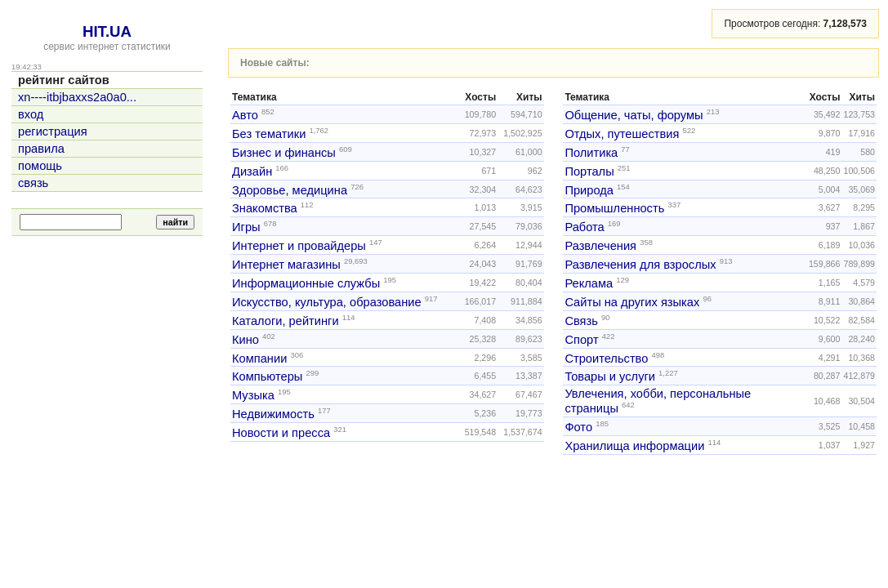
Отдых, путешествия (622, 134)
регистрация (53, 131)
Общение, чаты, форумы (634, 115)
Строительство (606, 358)
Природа (589, 189)
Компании (259, 358)
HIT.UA (107, 31)
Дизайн (252, 171)
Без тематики (269, 134)
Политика (591, 153)
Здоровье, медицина (290, 189)
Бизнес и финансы (284, 153)
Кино (245, 340)
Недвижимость (273, 414)
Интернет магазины (286, 265)
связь (33, 183)
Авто (245, 115)
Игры (246, 227)
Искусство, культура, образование (327, 302)
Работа (584, 227)
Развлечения (600, 246)
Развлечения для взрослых (640, 265)
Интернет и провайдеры (299, 246)
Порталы (589, 171)
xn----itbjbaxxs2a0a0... (77, 97)
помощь (40, 166)
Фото (578, 427)
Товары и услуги (610, 376)
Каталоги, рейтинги (286, 321)
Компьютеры (267, 376)
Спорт (581, 340)
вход (31, 114)
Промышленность (614, 208)
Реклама (589, 283)
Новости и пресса (281, 433)
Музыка (253, 395)
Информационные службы (306, 283)
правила (41, 149)
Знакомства (265, 208)
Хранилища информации (634, 446)
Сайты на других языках (632, 302)
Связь (581, 321)
